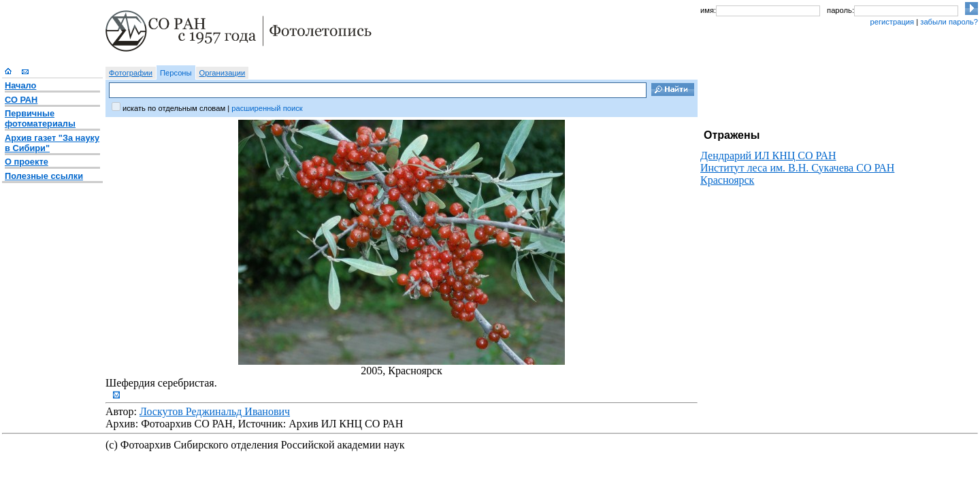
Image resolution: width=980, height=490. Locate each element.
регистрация (892, 22)
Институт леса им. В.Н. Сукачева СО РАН (797, 168)
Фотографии (131, 73)
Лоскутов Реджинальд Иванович (215, 411)
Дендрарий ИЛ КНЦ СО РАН (768, 156)
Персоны (176, 73)
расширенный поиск (267, 108)
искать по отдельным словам (174, 108)
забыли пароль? (949, 22)
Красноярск (727, 180)
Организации (223, 73)
